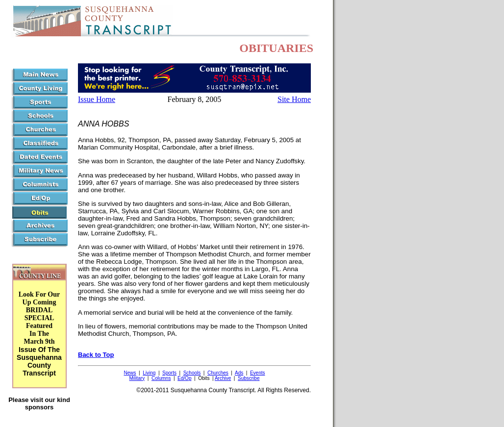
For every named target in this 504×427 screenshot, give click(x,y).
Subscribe (249, 378)
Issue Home (97, 99)
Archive (223, 378)
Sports (169, 373)
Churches (218, 373)
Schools (192, 373)
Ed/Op (184, 378)
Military (137, 378)
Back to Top (96, 355)
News (130, 373)
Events (258, 373)
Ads (239, 373)
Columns (161, 378)
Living (149, 373)
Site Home (294, 99)
